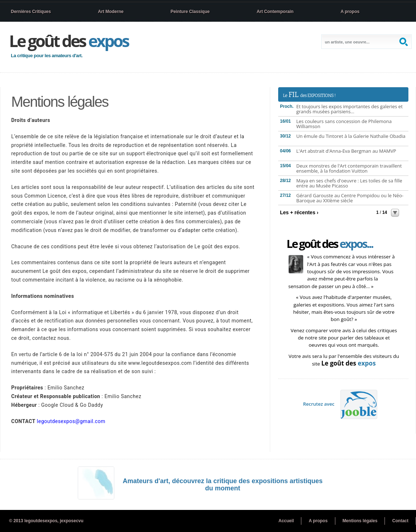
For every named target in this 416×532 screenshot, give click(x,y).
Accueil (286, 521)
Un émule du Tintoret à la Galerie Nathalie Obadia (351, 136)
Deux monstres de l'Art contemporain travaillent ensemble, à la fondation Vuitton (349, 168)
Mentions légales (360, 521)
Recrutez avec (340, 404)
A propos (350, 12)
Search (404, 42)
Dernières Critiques (31, 12)
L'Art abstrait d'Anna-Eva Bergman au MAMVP (346, 151)
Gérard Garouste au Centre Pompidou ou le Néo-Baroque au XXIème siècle (350, 198)
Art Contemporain (275, 12)
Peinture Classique (190, 12)
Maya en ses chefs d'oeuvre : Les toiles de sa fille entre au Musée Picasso (349, 183)
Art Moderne (111, 12)
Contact (400, 521)
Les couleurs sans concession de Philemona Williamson (344, 124)
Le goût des (69, 41)
